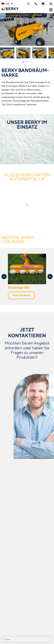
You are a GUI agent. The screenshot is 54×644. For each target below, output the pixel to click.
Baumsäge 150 (19, 287)
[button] (51, 4)
